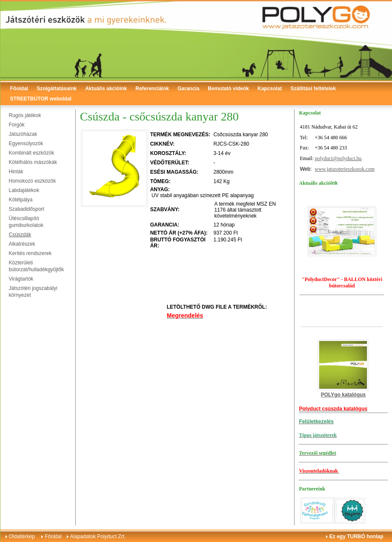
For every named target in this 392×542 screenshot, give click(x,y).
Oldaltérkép (22, 536)
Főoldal (19, 89)
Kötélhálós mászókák (33, 162)
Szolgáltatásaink (57, 89)
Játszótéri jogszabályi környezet (33, 292)
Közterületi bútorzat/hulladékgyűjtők (36, 266)
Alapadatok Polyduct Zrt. (98, 536)
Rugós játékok (25, 115)
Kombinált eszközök (32, 153)
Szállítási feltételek (313, 89)
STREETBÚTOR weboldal (41, 99)
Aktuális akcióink (106, 89)
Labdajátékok (24, 190)
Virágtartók (21, 279)
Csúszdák (20, 235)
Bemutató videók (228, 89)
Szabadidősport (27, 209)
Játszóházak (23, 134)
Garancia (188, 89)
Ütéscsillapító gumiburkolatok (26, 222)
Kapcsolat (270, 89)
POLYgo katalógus (343, 395)
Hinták (16, 172)
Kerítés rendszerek (30, 253)
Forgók (17, 125)
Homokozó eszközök (33, 181)
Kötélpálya (21, 200)
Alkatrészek (22, 244)
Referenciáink (152, 89)
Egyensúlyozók (26, 143)
